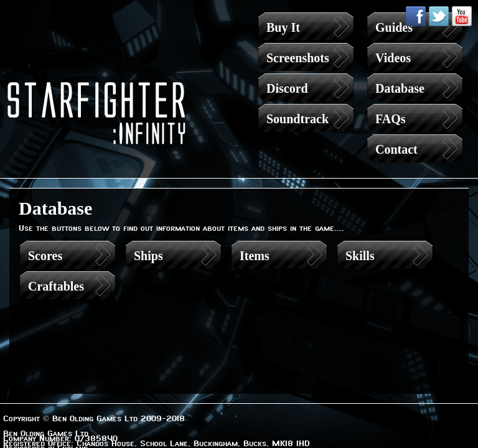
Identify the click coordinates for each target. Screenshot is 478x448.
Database (400, 88)
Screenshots (298, 58)
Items (255, 256)
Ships (148, 256)
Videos (393, 58)
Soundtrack (298, 119)
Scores (45, 256)
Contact (396, 149)
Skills (360, 256)
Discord (287, 88)
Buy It (283, 27)
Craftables (56, 286)
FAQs (391, 119)
